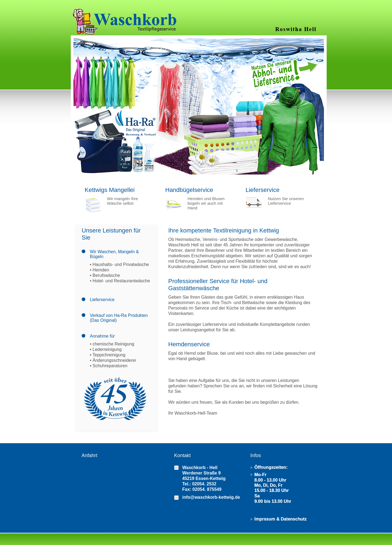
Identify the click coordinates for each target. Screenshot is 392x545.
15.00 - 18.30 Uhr (272, 490)
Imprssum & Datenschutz (281, 519)
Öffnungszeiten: (271, 467)
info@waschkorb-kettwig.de (211, 497)
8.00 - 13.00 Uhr (270, 480)
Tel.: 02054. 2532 (199, 484)
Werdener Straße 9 (202, 473)
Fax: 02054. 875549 (202, 489)
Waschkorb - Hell (200, 468)
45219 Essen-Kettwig (204, 478)
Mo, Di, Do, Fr (269, 485)
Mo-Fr (261, 475)
